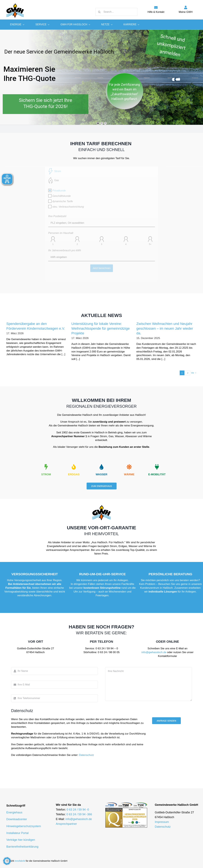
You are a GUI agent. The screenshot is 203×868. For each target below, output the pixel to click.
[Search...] (116, 12)
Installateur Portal (17, 833)
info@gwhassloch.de (154, 652)
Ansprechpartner (66, 824)
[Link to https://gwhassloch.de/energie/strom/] (46, 467)
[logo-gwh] (15, 3)
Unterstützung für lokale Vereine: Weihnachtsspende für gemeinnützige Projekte (101, 328)
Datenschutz (87, 755)
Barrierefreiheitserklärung (22, 847)
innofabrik (20, 861)
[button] (7, 861)
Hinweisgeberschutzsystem (24, 826)
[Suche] (99, 12)
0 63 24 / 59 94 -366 (79, 814)
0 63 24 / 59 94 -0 (78, 810)
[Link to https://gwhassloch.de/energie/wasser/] (101, 467)
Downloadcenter (17, 819)
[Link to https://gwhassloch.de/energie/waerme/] (129, 467)
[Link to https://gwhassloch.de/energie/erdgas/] (74, 467)
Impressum (162, 822)
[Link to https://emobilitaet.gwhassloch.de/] (157, 467)
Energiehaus (14, 812)
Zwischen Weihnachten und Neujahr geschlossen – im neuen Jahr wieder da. (165, 328)
